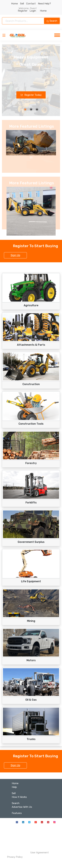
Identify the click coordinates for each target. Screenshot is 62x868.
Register (24, 11)
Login (34, 11)
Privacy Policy (15, 857)
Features (17, 813)
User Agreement (40, 853)
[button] (25, 109)
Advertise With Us (22, 807)
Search (52, 21)
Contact (31, 4)
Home (14, 4)
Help (14, 787)
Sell (22, 4)
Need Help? (44, 4)
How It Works (19, 797)
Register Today (31, 95)
